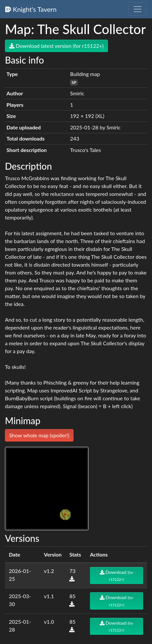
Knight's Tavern (31, 9)
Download (117, 575)
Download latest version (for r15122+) (56, 46)
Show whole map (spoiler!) (39, 435)
